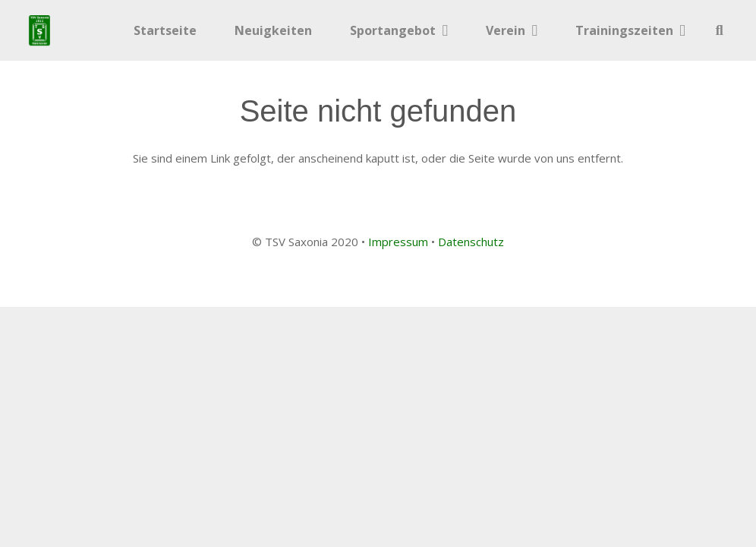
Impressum (398, 242)
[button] (720, 30)
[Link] (39, 30)
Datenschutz (471, 242)
